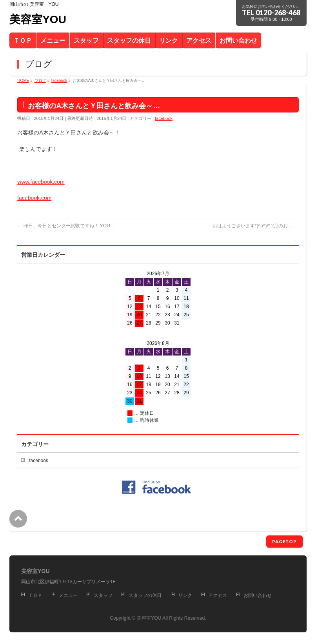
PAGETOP (284, 542)
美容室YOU (38, 19)
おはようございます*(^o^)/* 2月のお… (256, 226)
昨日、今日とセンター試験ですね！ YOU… (66, 226)
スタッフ (103, 595)
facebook (164, 118)
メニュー (68, 595)
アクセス (218, 595)
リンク (185, 595)
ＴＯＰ (35, 595)
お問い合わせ (258, 595)
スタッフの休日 (145, 595)
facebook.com (34, 198)
